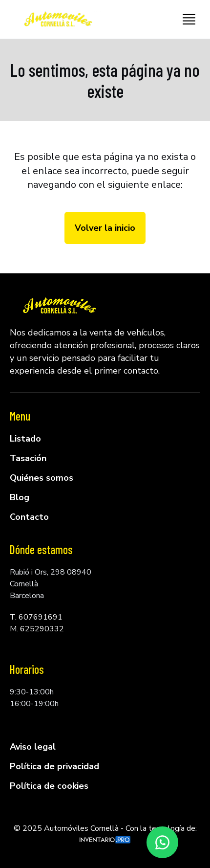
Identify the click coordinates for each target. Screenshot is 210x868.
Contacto (29, 517)
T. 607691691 (36, 617)
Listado (25, 439)
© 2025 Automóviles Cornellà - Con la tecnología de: (105, 833)
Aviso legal (33, 747)
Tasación (28, 458)
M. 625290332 (37, 629)
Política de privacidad (54, 766)
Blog (20, 497)
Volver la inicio (105, 228)
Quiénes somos (42, 478)
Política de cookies (49, 786)
